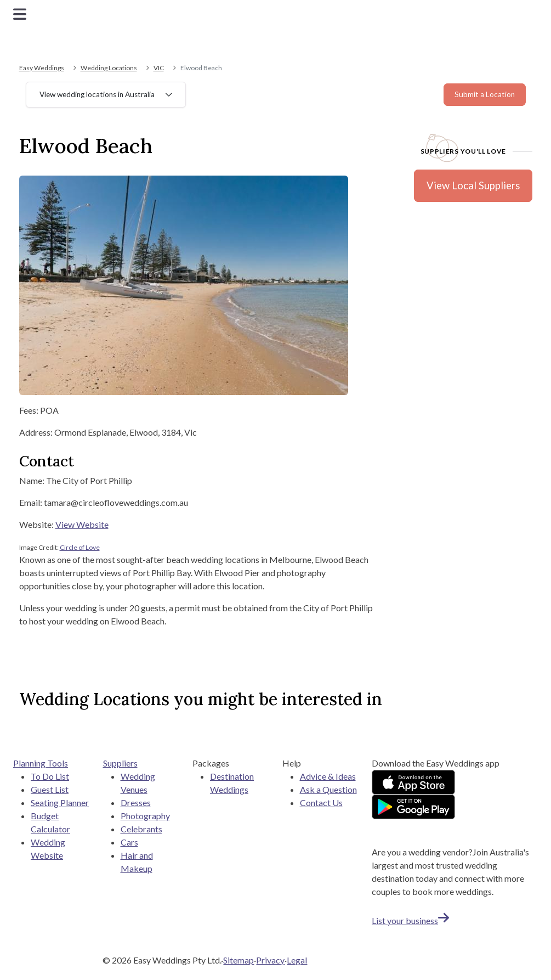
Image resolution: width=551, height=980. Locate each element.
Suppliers (120, 763)
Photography (145, 816)
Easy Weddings (42, 68)
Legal (297, 960)
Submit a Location (485, 94)
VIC (159, 68)
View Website (82, 524)
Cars (129, 842)
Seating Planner (60, 802)
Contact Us (321, 802)
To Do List (50, 776)
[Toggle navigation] (20, 14)
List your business (410, 920)
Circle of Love (80, 547)
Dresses (136, 802)
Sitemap (238, 960)
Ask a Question (328, 789)
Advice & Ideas (328, 776)
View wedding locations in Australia (97, 94)
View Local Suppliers (473, 185)
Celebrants (141, 829)
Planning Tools (41, 763)
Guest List (50, 789)
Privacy (270, 960)
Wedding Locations (109, 68)
